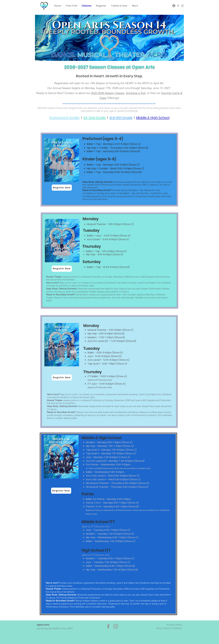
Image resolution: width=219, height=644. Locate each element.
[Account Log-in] (174, 6)
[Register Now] (62, 188)
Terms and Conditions (169, 628)
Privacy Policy (174, 625)
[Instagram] (116, 626)
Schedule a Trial (136, 93)
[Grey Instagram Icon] (182, 6)
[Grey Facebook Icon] (178, 6)
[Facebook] (108, 626)
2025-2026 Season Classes (108, 93)
